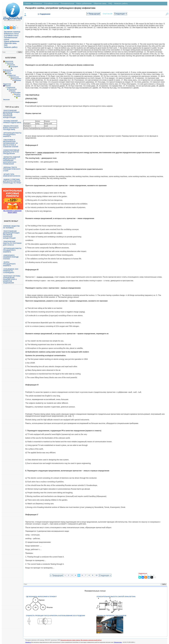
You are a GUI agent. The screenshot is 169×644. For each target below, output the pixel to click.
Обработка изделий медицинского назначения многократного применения (12, 160)
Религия (8, 86)
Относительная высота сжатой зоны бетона (116, 597)
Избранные (38, 3)
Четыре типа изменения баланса (12, 175)
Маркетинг (12, 75)
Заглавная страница (12, 32)
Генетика (12, 65)
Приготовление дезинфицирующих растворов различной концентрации (11, 114)
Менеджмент (17, 79)
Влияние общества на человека (11, 227)
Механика (18, 80)
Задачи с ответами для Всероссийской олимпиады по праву (12, 181)
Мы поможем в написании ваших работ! (12, 212)
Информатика (8, 70)
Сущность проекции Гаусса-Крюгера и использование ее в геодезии (55, 616)
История (8, 72)
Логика (9, 74)
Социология (11, 87)
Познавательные (67, 3)
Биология (10, 63)
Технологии (13, 89)
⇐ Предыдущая (93, 14)
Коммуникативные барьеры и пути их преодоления (11, 152)
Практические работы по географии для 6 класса (12, 243)
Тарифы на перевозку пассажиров (111, 616)
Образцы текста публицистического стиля (12, 169)
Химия (18, 96)
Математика (15, 77)
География (14, 67)
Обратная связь (10, 43)
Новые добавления (12, 41)
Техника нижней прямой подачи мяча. (12, 122)
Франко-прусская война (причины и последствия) (11, 128)
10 (96, 575)
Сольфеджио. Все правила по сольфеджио (11, 271)
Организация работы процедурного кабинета (12, 135)
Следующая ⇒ (121, 14)
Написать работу (11, 47)
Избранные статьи (11, 34)
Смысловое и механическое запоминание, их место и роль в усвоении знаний (11, 143)
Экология (6, 100)
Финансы (17, 94)
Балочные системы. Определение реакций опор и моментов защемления (12, 279)
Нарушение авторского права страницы (70, 640)
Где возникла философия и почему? (41, 597)
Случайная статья (11, 36)
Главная (28, 3)
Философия (16, 93)
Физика (13, 91)
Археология (9, 61)
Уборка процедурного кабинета (9, 264)
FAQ (6, 45)
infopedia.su (28, 642)
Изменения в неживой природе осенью (11, 257)
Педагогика (7, 84)
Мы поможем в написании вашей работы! (91, 640)
